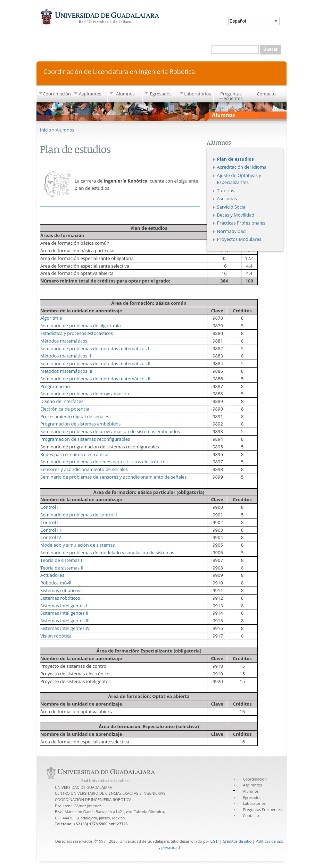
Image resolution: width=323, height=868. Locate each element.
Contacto (266, 94)
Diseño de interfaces (62, 401)
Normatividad (231, 231)
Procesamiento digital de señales (75, 416)
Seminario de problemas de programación (85, 394)
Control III (51, 530)
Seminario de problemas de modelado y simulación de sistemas (107, 553)
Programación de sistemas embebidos (80, 424)
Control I (49, 507)
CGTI (215, 841)
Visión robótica (56, 636)
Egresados (161, 94)
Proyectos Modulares (239, 239)
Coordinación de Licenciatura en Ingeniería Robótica (119, 71)
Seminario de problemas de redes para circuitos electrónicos (104, 462)
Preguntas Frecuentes (231, 96)
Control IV (51, 537)
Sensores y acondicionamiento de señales (84, 469)
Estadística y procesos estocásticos (77, 333)
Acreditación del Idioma (242, 167)
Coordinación (57, 94)
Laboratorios (197, 94)
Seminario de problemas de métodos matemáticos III (96, 379)
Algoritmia (51, 318)
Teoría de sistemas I (61, 560)
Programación (55, 386)
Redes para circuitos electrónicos (75, 454)
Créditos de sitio (237, 841)
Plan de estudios (235, 159)
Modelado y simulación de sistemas (78, 545)
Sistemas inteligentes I (64, 606)
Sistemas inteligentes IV (65, 628)
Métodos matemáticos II (66, 356)
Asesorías (227, 199)
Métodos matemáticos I (65, 341)
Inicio (45, 130)
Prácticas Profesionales (241, 223)
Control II (50, 522)
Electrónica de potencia (65, 409)
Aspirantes (90, 94)
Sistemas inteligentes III (65, 621)
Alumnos (125, 94)
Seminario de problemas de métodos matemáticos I (95, 348)
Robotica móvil (56, 583)
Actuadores (52, 575)
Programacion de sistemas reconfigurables (85, 439)
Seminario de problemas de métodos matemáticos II (95, 363)
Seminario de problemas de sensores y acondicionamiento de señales (114, 477)
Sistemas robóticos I (61, 590)
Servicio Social (232, 207)
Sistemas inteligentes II (64, 613)
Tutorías (226, 191)
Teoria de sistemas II (62, 568)
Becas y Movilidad (236, 215)
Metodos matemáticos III (66, 371)
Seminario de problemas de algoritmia (81, 326)
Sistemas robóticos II (62, 598)
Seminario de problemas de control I (79, 515)
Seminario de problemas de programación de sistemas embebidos (110, 431)
